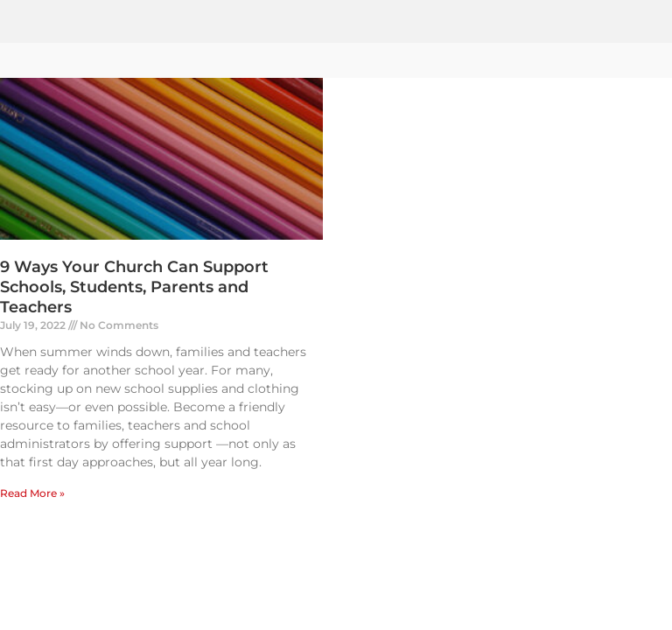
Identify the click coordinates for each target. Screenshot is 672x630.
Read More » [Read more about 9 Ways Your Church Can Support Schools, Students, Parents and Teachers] (32, 493)
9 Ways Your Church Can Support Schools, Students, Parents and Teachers (134, 287)
